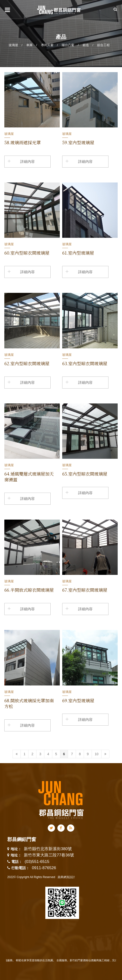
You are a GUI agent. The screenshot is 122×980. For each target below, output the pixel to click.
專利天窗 (47, 45)
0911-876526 (44, 868)
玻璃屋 (13, 45)
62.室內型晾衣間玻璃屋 (27, 363)
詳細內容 (27, 161)
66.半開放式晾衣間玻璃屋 (29, 590)
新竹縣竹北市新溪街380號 (48, 849)
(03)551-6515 (37, 862)
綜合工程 (103, 45)
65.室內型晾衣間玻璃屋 (85, 474)
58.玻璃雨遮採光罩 (23, 142)
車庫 (29, 45)
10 (97, 754)
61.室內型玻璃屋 (78, 253)
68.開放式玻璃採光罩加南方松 (29, 703)
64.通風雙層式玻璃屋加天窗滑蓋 (29, 477)
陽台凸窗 (68, 45)
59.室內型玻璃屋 (78, 142)
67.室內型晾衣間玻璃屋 (85, 590)
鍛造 (86, 45)
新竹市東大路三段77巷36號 (49, 855)
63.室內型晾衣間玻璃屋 (85, 363)
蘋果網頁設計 (66, 877)
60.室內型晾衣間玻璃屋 (27, 253)
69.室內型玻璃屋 (78, 700)
